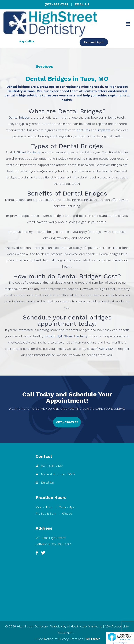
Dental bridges (19, 117)
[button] (67, 422)
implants (104, 130)
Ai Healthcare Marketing (85, 626)
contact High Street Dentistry (66, 336)
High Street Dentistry (25, 152)
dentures (83, 130)
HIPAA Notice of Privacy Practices (59, 639)
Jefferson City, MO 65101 (53, 544)
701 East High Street (51, 538)
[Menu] (128, 24)
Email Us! (48, 483)
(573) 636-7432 (56, 4)
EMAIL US (82, 4)
